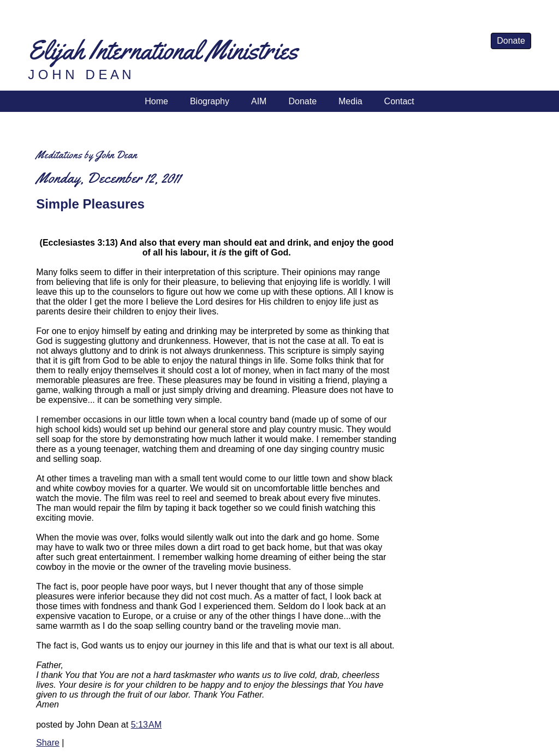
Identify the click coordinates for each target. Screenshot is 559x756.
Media (350, 101)
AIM (259, 101)
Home (156, 101)
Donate (511, 41)
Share (48, 743)
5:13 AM (146, 725)
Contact (399, 101)
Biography (210, 101)
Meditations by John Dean (87, 155)
